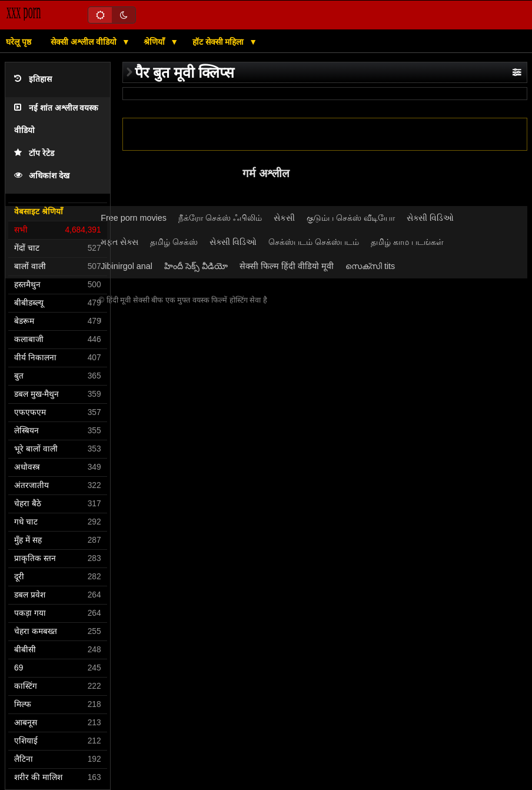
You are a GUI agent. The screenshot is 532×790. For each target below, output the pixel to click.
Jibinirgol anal (127, 266)
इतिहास (33, 79)
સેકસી (284, 218)
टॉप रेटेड (34, 153)
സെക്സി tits (370, 266)
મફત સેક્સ (119, 242)
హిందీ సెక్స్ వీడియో (196, 266)
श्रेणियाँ (155, 42)
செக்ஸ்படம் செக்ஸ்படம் (314, 242)
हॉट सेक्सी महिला (220, 42)
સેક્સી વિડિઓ (430, 218)
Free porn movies (134, 218)
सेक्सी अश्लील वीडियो (85, 42)
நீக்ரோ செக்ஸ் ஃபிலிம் (220, 218)
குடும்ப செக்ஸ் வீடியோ (351, 218)
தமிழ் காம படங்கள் (407, 242)
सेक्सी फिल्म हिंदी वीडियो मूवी (287, 266)
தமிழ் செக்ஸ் (174, 242)
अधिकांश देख (42, 176)
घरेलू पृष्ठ (19, 42)
